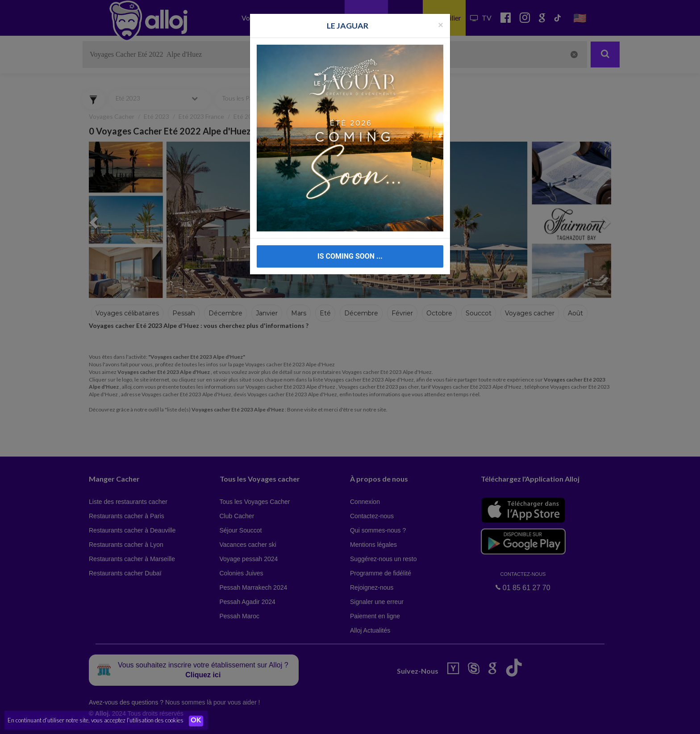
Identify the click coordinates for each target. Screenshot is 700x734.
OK (196, 721)
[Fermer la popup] (441, 24)
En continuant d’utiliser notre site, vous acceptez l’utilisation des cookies (96, 721)
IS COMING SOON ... (350, 256)
